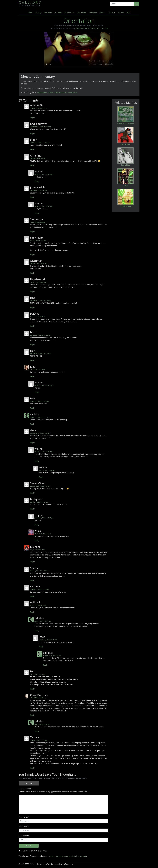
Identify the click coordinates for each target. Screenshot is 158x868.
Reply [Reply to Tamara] (32, 768)
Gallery (38, 13)
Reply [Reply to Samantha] (32, 232)
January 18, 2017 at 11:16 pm (44, 385)
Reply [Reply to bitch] (32, 344)
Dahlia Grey (89, 28)
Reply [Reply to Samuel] (32, 580)
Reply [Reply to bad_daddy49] (32, 133)
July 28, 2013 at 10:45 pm (38, 369)
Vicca (106, 28)
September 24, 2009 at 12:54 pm (41, 127)
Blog (30, 13)
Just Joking (126, 165)
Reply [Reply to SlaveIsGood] (32, 493)
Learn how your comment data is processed (68, 856)
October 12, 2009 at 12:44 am (40, 143)
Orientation (79, 21)
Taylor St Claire (99, 28)
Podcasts (48, 13)
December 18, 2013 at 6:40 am (40, 433)
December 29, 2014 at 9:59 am (40, 486)
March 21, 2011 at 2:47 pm (39, 282)
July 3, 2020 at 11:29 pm (38, 698)
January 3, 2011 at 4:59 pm (39, 263)
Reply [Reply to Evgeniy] (32, 596)
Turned (125, 186)
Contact (111, 13)
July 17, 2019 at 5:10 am (38, 674)
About (103, 13)
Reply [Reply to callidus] (32, 424)
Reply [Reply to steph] (32, 149)
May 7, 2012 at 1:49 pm (38, 316)
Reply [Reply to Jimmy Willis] (32, 197)
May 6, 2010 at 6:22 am (38, 222)
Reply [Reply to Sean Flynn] (32, 254)
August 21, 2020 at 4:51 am (52, 656)
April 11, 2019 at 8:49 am (43, 621)
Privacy (121, 13)
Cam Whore (126, 144)
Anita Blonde (80, 28)
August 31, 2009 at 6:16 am (39, 108)
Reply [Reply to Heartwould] (32, 292)
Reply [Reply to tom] (32, 689)
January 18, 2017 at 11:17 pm (44, 206)
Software (93, 13)
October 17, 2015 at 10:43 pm (40, 502)
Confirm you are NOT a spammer (33, 851)
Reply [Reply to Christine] (32, 165)
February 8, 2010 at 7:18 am (39, 190)
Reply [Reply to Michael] (32, 562)
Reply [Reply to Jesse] (41, 647)
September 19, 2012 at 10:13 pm (41, 354)
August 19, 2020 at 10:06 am (48, 640)
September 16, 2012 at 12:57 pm (41, 335)
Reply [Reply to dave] (32, 443)
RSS (128, 13)
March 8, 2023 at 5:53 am (43, 534)
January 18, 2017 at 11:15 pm (44, 452)
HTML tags (29, 783)
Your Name (23, 817)
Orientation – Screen (125, 124)
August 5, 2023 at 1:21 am (39, 740)
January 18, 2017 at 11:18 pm (44, 174)
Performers (69, 13)
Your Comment (25, 789)
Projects (58, 13)
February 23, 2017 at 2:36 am (40, 571)
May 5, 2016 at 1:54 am (38, 550)
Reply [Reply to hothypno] (32, 509)
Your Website (24, 836)
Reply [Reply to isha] (32, 307)
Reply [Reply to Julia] (32, 376)
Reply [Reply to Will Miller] (32, 612)
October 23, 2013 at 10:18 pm (40, 417)
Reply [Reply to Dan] (32, 360)
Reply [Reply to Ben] (32, 408)
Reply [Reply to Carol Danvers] (32, 715)
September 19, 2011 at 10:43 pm (41, 301)
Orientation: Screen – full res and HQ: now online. (58, 93)
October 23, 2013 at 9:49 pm (39, 401)
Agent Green (126, 206)
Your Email (23, 826)
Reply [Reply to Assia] (37, 541)
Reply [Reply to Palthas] (32, 326)
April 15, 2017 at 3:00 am (47, 470)
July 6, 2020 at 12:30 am (42, 724)
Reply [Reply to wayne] (37, 181)
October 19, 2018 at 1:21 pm (39, 589)
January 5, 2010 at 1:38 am (39, 158)
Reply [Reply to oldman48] (32, 118)
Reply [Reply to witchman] (32, 273)
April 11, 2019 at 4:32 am (38, 605)
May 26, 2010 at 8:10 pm (38, 241)
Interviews (82, 13)
